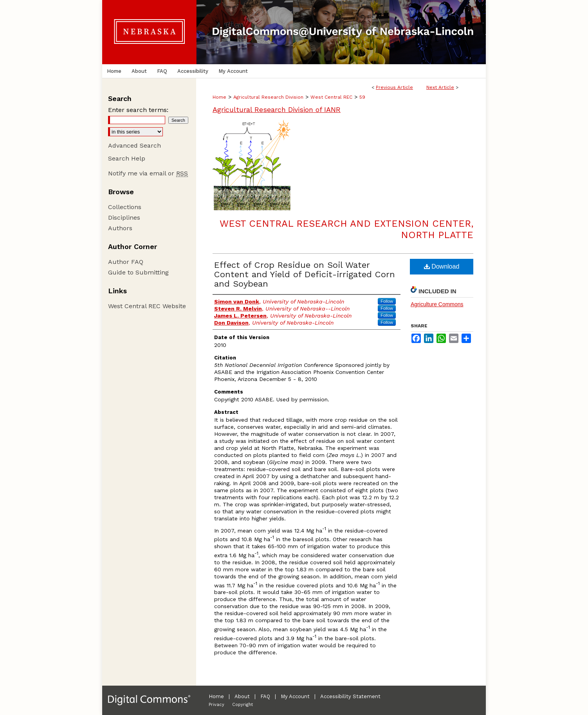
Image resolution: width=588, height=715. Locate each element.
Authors (120, 228)
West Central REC (331, 97)
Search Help (127, 158)
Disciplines (124, 218)
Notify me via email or (148, 173)
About (242, 696)
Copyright (243, 705)
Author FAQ (126, 262)
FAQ (265, 696)
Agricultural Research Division (268, 97)
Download (442, 266)
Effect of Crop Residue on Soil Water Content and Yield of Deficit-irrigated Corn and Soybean (305, 274)
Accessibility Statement (350, 696)
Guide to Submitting (138, 272)
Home (219, 97)
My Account (295, 696)
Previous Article (394, 87)
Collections (125, 207)
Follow (387, 301)
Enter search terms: (138, 110)
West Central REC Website (147, 306)
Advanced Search (134, 145)
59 (362, 97)
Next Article (440, 87)
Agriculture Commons (437, 304)
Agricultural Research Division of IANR (277, 109)
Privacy (216, 705)
